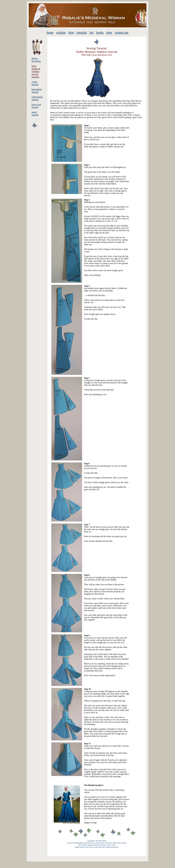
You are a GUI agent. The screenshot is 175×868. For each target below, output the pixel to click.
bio (91, 32)
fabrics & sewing (36, 60)
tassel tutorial (35, 114)
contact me (122, 32)
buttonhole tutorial (37, 91)
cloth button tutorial (37, 98)
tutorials (82, 32)
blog (71, 32)
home (50, 32)
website (61, 32)
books (100, 32)
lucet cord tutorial (36, 106)
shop (109, 32)
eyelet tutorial (35, 83)
